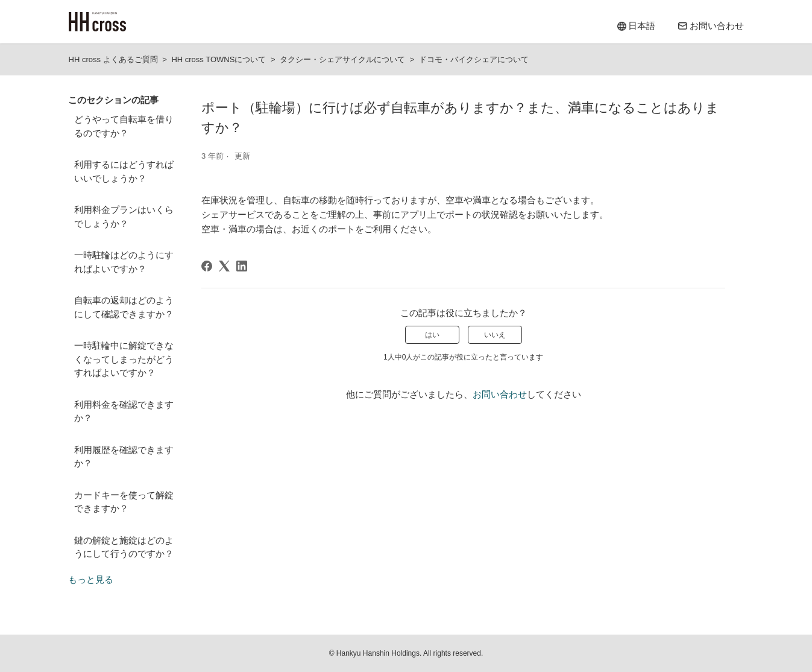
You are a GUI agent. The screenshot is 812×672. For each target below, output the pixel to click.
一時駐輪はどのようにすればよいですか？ (124, 262)
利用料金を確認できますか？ (124, 411)
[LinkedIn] (242, 266)
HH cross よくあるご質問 (113, 59)
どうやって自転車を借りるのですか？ (124, 126)
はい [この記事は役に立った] (432, 335)
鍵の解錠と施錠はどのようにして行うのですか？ (124, 547)
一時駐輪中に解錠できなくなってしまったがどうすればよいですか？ (124, 359)
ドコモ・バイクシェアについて (474, 59)
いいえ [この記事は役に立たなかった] (495, 335)
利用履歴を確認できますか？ (124, 457)
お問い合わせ (500, 394)
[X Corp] (224, 266)
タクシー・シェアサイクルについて (342, 59)
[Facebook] (207, 266)
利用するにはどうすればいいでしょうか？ (124, 171)
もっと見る (91, 579)
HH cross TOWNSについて (219, 59)
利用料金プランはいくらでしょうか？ (124, 217)
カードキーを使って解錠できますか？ (124, 502)
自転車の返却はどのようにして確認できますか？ (124, 307)
